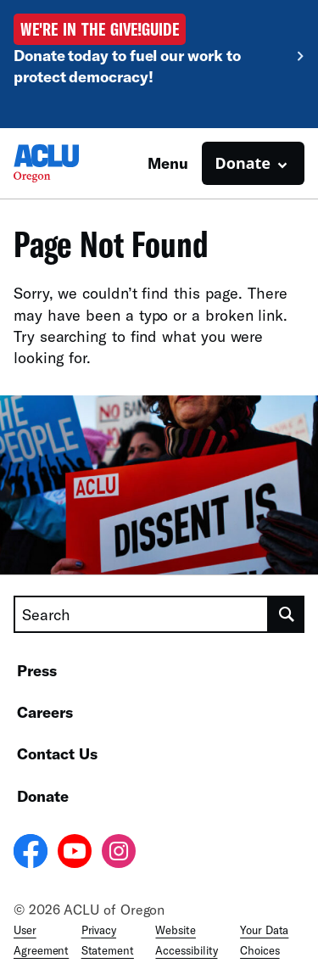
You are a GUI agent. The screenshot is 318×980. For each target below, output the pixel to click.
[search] (287, 614)
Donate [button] (243, 163)
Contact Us (57, 753)
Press (37, 670)
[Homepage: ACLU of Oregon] (73, 163)
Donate (43, 796)
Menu (168, 163)
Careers (45, 712)
